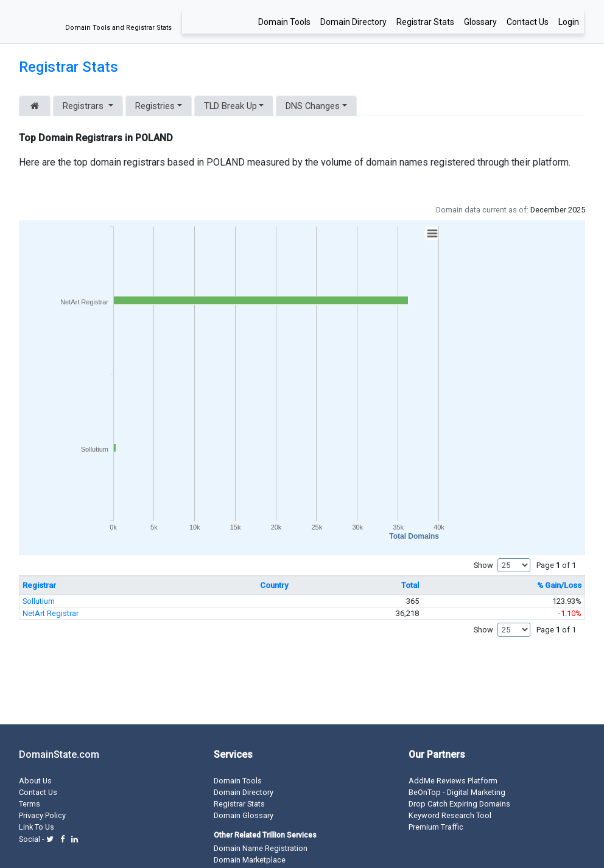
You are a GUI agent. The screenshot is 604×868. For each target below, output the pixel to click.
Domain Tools (284, 22)
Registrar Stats (425, 22)
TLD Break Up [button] (230, 106)
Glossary (480, 22)
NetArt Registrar (51, 613)
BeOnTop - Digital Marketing (457, 792)
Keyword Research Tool (450, 815)
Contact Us (528, 22)
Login (569, 22)
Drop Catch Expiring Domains (459, 804)
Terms (30, 804)
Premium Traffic (436, 827)
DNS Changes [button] (313, 106)
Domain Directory (353, 22)
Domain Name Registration (261, 848)
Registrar (39, 585)
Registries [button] (155, 106)
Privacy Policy (42, 815)
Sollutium (39, 601)
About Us (35, 781)
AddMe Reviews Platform (453, 781)
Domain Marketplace (250, 860)
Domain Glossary (244, 815)
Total (410, 585)
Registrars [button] (84, 106)
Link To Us (37, 827)
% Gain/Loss (559, 585)
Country (274, 585)
